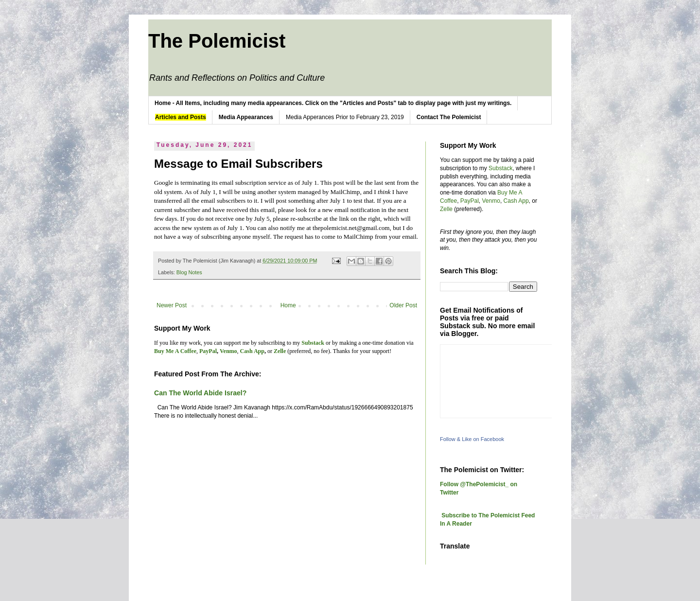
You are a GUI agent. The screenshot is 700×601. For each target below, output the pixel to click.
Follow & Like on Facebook (472, 439)
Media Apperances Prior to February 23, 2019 (345, 117)
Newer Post (172, 305)
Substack (500, 168)
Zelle (446, 209)
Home (288, 305)
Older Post (403, 305)
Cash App (516, 201)
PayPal (470, 201)
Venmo (491, 201)
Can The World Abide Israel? (200, 393)
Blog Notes (189, 272)
